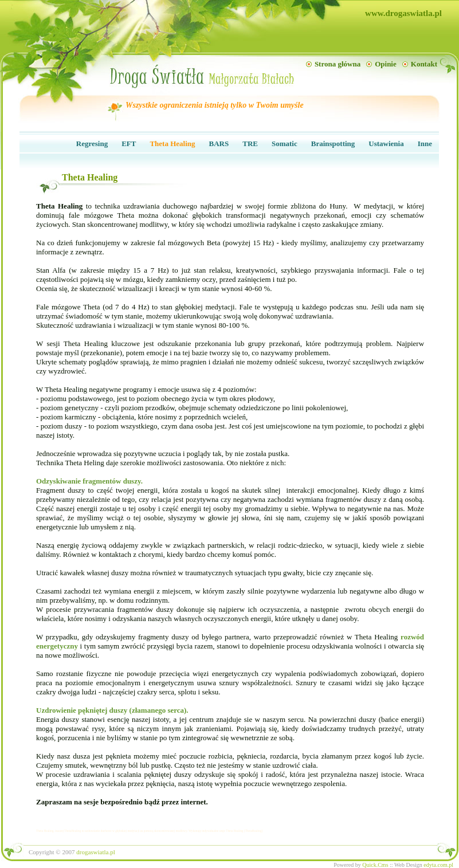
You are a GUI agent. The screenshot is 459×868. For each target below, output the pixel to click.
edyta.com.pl (438, 865)
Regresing (92, 144)
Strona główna (338, 64)
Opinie (386, 64)
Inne (425, 144)
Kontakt (424, 64)
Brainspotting (333, 144)
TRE (250, 144)
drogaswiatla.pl (96, 852)
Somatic (285, 144)
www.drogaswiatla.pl (403, 13)
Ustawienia (386, 144)
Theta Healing (172, 144)
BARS (219, 144)
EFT (129, 144)
